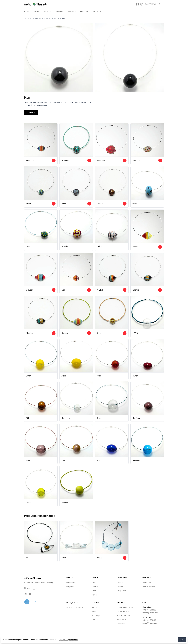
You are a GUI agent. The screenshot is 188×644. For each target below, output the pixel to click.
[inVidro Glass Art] (36, 4)
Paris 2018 (121, 624)
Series (94, 583)
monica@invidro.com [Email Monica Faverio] (150, 613)
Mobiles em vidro (149, 587)
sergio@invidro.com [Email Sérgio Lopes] (150, 623)
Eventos (97, 11)
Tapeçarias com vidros (75, 608)
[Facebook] (137, 4)
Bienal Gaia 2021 (123, 616)
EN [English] (29, 589)
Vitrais (38, 11)
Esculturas (95, 587)
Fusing (48, 11)
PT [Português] (34, 589)
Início (26, 19)
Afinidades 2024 (123, 612)
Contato (31, 112)
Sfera (56, 19)
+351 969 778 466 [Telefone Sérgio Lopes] (149, 621)
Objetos (94, 591)
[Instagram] (142, 4)
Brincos (120, 587)
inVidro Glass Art (33, 579)
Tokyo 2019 (121, 620)
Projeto (94, 612)
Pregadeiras (122, 591)
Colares (47, 19)
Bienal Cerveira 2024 (125, 608)
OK (182, 640)
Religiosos (70, 587)
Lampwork (60, 11)
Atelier (27, 11)
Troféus (94, 595)
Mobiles (72, 11)
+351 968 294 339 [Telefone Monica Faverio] (149, 610)
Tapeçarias (85, 11)
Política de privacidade (68, 640)
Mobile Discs (147, 583)
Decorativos (71, 583)
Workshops (96, 616)
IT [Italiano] (39, 589)
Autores (94, 608)
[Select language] (155, 4)
